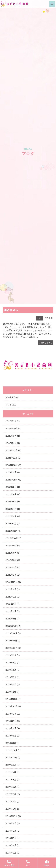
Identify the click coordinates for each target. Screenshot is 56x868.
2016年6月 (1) (12, 831)
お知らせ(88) (12, 397)
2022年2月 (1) (13, 567)
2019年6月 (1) (12, 662)
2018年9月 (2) (13, 714)
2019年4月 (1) (12, 670)
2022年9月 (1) (13, 545)
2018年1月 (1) (12, 743)
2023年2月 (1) (13, 516)
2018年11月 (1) (13, 699)
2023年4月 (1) (13, 509)
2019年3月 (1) (12, 677)
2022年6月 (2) (13, 553)
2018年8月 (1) (13, 721)
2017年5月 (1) (12, 787)
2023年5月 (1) (13, 501)
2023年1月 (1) (12, 523)
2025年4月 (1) (13, 443)
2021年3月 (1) (12, 611)
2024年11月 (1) (13, 458)
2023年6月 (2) (13, 494)
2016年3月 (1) (12, 853)
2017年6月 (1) (12, 779)
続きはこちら (47, 343)
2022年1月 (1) (13, 575)
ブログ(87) (11, 405)
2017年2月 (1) (12, 801)
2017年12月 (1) (13, 750)
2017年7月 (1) (12, 772)
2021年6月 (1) (12, 589)
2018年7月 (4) (13, 728)
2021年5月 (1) (12, 597)
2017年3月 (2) (13, 794)
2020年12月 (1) (13, 626)
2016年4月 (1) (12, 845)
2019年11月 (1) (13, 640)
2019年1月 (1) (12, 692)
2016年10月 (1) (13, 816)
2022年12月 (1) (13, 531)
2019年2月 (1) (12, 684)
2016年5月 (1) (12, 838)
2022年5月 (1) (13, 560)
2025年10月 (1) (13, 428)
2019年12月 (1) (13, 633)
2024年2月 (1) (13, 472)
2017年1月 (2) (12, 809)
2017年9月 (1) (12, 765)
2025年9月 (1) (13, 436)
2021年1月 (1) (12, 619)
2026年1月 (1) (12, 421)
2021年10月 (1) (13, 582)
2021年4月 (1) (12, 604)
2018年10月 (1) (13, 706)
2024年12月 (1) (13, 450)
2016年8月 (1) (13, 823)
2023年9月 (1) (13, 487)
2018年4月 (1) (12, 736)
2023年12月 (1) (13, 480)
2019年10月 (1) (13, 648)
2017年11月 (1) (13, 757)
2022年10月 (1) (13, 538)
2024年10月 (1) (13, 465)
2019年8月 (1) (13, 655)
